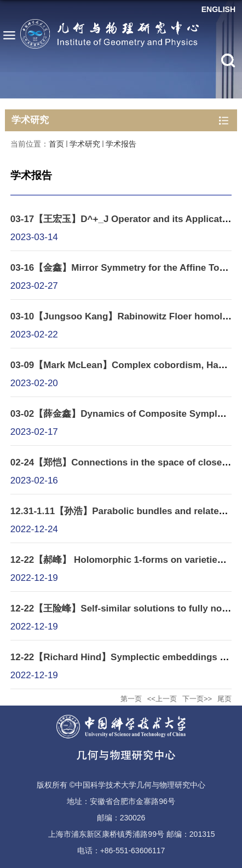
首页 (56, 144)
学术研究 (85, 144)
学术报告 (121, 144)
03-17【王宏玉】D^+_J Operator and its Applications (126, 219)
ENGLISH (218, 9)
